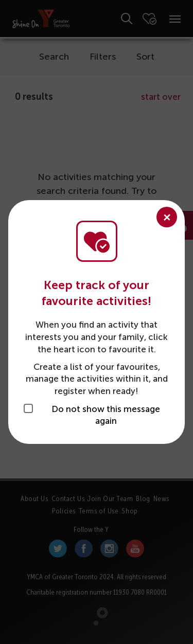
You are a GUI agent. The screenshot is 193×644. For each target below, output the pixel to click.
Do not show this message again (106, 415)
